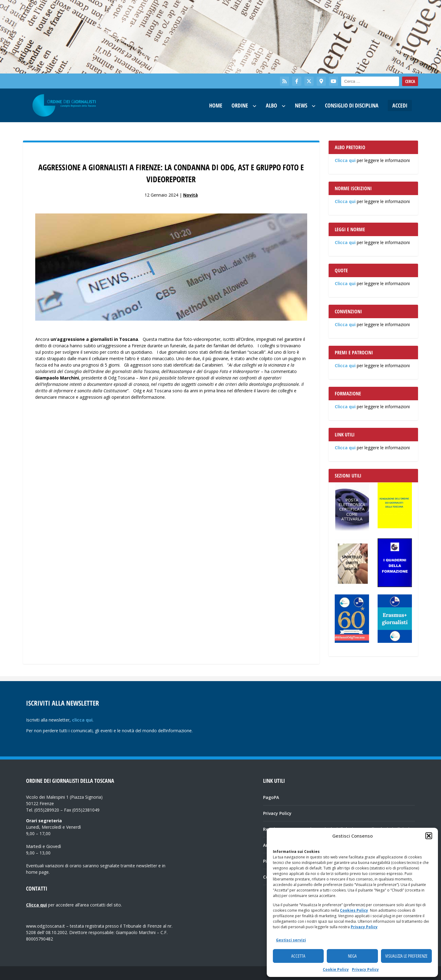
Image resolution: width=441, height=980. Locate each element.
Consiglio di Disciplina (352, 105)
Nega (352, 956)
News (301, 105)
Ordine (240, 105)
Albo (271, 105)
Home (216, 105)
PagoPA (271, 797)
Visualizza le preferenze (406, 956)
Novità (190, 195)
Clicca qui (345, 160)
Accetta (298, 956)
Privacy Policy (364, 927)
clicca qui (82, 720)
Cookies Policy (354, 910)
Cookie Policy (336, 969)
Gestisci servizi (291, 940)
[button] (429, 836)
